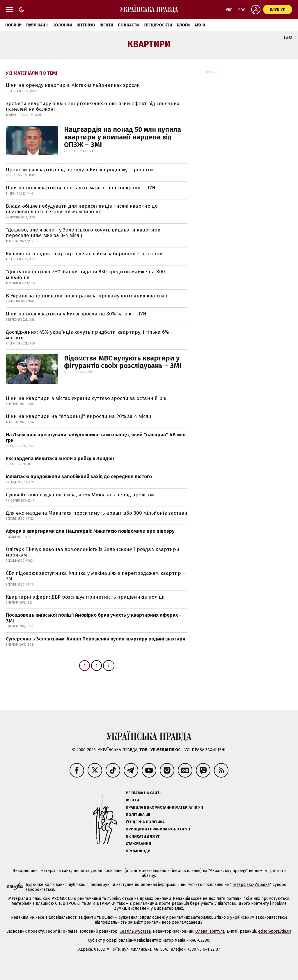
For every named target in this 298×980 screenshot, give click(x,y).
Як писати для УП (143, 836)
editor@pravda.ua (275, 931)
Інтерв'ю (86, 25)
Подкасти (128, 25)
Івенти (106, 25)
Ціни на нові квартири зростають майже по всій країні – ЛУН (81, 188)
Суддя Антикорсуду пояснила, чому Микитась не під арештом (80, 495)
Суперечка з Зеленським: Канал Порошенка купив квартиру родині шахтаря (96, 639)
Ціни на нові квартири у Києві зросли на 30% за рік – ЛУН (76, 314)
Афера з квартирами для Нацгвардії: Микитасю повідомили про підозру (90, 531)
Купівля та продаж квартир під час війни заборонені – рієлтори (84, 254)
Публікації (37, 25)
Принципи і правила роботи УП (158, 829)
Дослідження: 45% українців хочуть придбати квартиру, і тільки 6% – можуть (89, 335)
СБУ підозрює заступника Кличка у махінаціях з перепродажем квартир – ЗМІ (96, 576)
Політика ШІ (138, 815)
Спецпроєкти (158, 25)
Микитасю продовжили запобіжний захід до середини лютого (79, 476)
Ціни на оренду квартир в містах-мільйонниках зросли (73, 85)
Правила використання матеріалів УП (164, 807)
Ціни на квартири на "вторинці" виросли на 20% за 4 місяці (79, 416)
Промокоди (138, 851)
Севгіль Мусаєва (135, 931)
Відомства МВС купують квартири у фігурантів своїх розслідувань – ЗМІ (123, 362)
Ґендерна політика (145, 822)
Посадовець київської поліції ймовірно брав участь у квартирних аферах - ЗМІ (94, 618)
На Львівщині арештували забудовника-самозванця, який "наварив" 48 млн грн (96, 438)
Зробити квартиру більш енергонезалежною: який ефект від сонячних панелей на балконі (93, 106)
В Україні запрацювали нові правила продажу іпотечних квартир (87, 296)
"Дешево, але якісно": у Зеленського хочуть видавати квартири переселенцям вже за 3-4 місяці (83, 233)
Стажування (138, 844)
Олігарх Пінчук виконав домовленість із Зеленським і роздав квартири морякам (93, 552)
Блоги (183, 25)
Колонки (62, 25)
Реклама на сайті (143, 793)
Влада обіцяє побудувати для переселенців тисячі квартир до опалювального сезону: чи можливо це (82, 209)
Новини (13, 25)
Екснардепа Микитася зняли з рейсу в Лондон (60, 458)
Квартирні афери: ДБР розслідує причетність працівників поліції (85, 597)
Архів (200, 25)
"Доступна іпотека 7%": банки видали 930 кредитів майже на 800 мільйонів (85, 275)
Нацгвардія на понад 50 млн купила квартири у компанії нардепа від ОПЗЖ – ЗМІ (123, 137)
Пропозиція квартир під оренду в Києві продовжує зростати (79, 170)
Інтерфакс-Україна (251, 885)
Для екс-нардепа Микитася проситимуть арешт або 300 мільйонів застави (97, 513)
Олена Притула (210, 931)
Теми (288, 37)
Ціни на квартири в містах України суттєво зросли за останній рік (86, 398)
